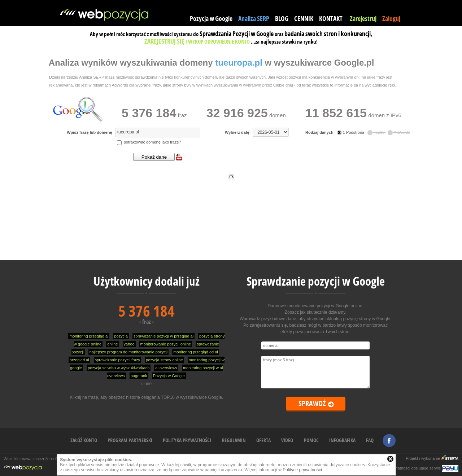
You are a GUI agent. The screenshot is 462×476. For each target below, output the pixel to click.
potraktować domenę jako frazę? (149, 142)
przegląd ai (79, 360)
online (112, 344)
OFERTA (263, 440)
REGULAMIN (234, 440)
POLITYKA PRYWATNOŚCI (187, 440)
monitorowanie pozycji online (166, 344)
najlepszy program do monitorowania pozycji (128, 352)
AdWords (399, 132)
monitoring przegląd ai (89, 336)
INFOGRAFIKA (342, 440)
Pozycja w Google (211, 18)
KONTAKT (331, 18)
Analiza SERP (254, 18)
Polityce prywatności (302, 470)
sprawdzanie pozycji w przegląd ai (164, 336)
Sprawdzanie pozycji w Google (316, 281)
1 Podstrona (351, 132)
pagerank (139, 376)
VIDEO (287, 440)
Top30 (376, 132)
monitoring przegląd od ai (196, 352)
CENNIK (304, 18)
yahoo (129, 344)
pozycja (121, 336)
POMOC (311, 440)
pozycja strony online (164, 360)
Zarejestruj (363, 18)
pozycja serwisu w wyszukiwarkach (119, 368)
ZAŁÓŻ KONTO (84, 440)
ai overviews (166, 368)
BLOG (282, 18)
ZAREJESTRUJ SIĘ (164, 41)
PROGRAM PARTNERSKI (130, 440)
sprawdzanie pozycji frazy (117, 360)
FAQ (370, 440)
